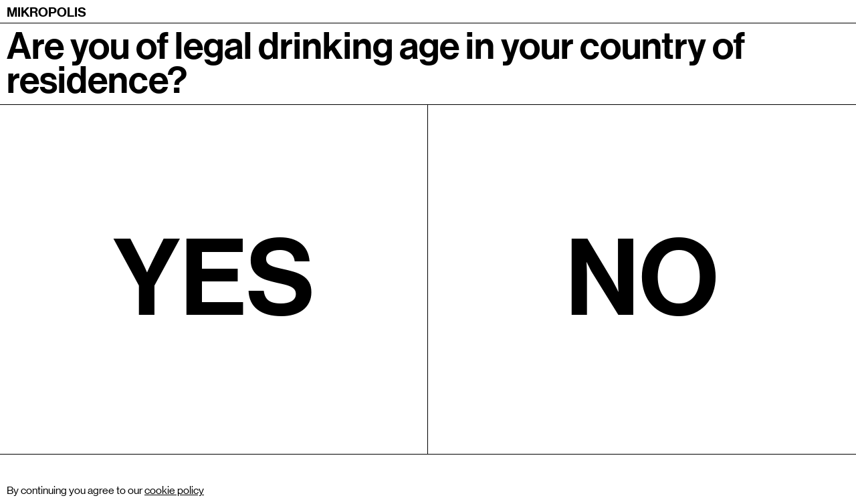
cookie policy (174, 490)
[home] (46, 11)
